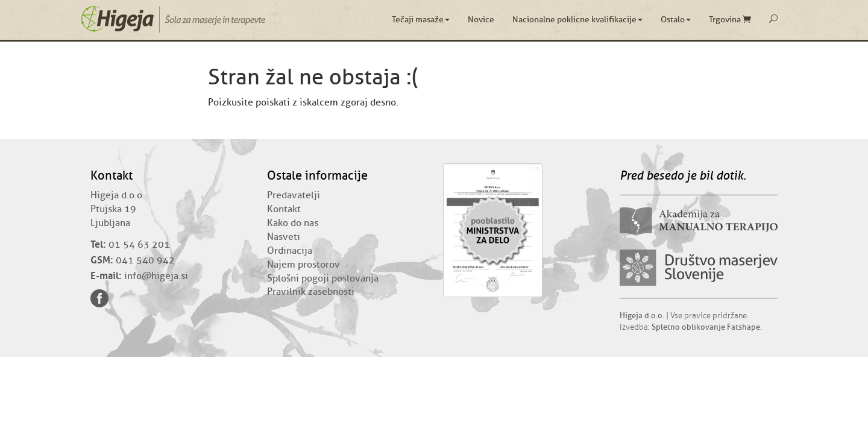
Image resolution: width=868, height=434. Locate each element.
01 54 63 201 (139, 245)
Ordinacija (290, 251)
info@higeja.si (156, 276)
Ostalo (676, 20)
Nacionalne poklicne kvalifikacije (577, 20)
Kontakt (284, 209)
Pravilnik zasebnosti (311, 292)
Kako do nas (293, 223)
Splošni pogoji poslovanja (323, 278)
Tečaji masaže (421, 20)
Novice (481, 20)
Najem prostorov (303, 265)
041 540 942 (145, 260)
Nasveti (284, 237)
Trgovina (730, 20)
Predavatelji (294, 195)
